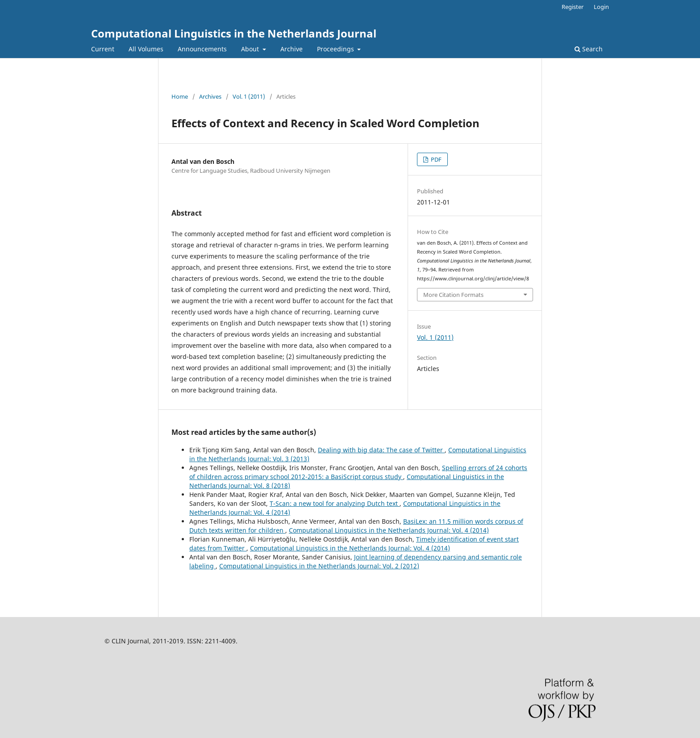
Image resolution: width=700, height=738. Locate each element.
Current (103, 49)
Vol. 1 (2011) (249, 96)
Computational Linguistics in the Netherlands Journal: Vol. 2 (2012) (319, 566)
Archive (292, 49)
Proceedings (336, 49)
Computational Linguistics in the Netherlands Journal (234, 33)
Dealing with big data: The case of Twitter (381, 450)
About (251, 49)
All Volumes (146, 49)
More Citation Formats (453, 295)
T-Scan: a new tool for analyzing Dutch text (335, 503)
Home (180, 96)
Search (589, 49)
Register (573, 7)
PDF (435, 159)
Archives (210, 96)
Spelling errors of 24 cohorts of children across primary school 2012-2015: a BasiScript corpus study (358, 472)
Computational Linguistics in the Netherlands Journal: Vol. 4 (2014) (389, 530)
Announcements (202, 49)
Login (601, 7)
